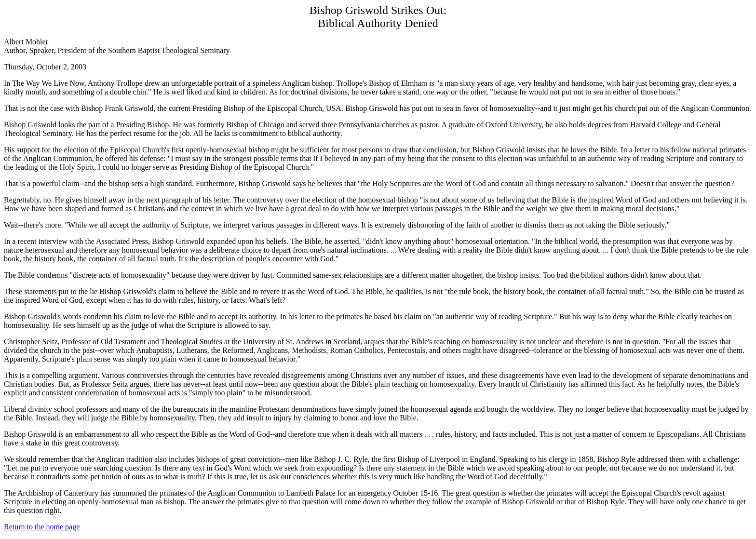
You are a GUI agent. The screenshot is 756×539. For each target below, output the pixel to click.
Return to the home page (42, 527)
